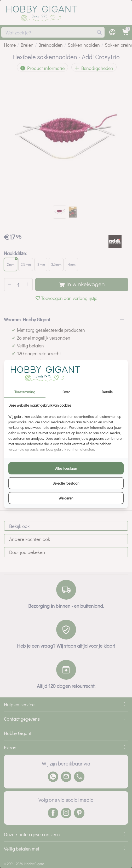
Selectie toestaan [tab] (66, 483)
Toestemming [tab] (25, 392)
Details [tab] (107, 392)
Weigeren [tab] (66, 498)
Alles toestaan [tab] (66, 468)
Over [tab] (66, 392)
